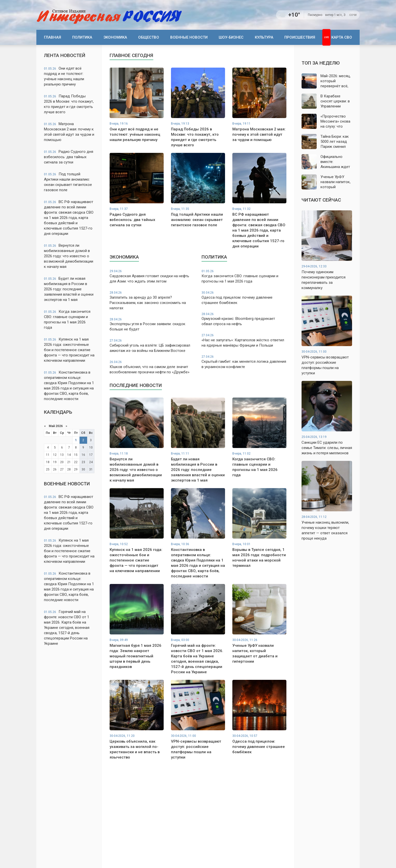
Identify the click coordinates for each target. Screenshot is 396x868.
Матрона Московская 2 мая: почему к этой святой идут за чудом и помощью (69, 132)
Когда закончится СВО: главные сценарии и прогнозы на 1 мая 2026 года (67, 319)
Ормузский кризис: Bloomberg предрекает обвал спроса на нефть (244, 319)
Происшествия (300, 37)
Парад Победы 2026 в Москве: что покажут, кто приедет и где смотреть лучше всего (69, 104)
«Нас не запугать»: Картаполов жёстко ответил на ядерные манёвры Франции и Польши (244, 340)
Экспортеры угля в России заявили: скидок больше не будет (152, 325)
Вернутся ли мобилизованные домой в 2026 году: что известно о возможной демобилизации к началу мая (69, 256)
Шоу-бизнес (231, 37)
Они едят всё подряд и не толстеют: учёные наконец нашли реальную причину (64, 76)
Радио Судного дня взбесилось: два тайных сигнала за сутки (69, 157)
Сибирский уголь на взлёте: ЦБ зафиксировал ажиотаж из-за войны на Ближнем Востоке (152, 346)
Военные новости (189, 37)
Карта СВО (342, 37)
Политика (82, 37)
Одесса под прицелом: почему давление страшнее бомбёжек (244, 298)
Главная (53, 37)
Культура (264, 37)
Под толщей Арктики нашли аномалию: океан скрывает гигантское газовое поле (68, 182)
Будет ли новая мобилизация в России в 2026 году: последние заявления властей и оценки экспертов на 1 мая (69, 289)
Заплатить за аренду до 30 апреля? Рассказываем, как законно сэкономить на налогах (152, 300)
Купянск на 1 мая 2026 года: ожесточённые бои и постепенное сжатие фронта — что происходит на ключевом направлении (69, 350)
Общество (149, 37)
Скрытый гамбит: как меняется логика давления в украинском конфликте (244, 362)
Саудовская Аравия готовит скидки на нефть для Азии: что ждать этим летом (152, 276)
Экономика (115, 37)
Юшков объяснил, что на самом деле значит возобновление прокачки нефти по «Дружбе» (152, 367)
